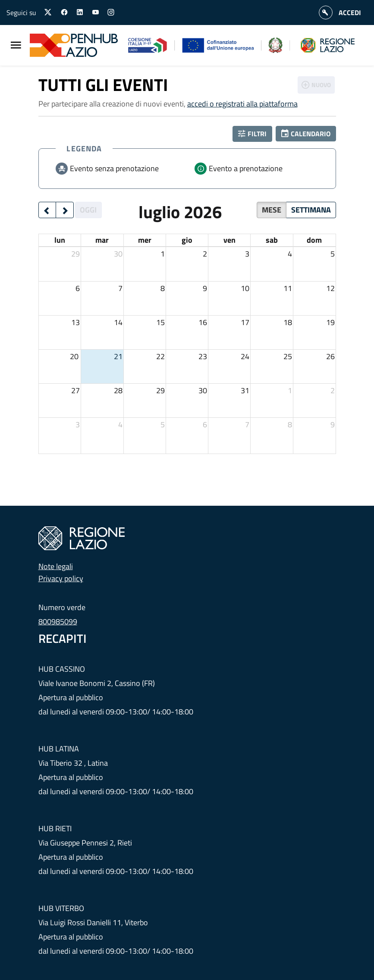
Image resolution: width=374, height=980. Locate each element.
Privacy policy (61, 578)
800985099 (58, 622)
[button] (306, 134)
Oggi (88, 210)
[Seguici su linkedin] (80, 13)
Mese (272, 210)
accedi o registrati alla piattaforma (242, 104)
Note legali (56, 566)
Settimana (311, 210)
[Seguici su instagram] (111, 13)
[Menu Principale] (16, 45)
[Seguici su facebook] (64, 13)
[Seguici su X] (48, 12)
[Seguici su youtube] (95, 13)
